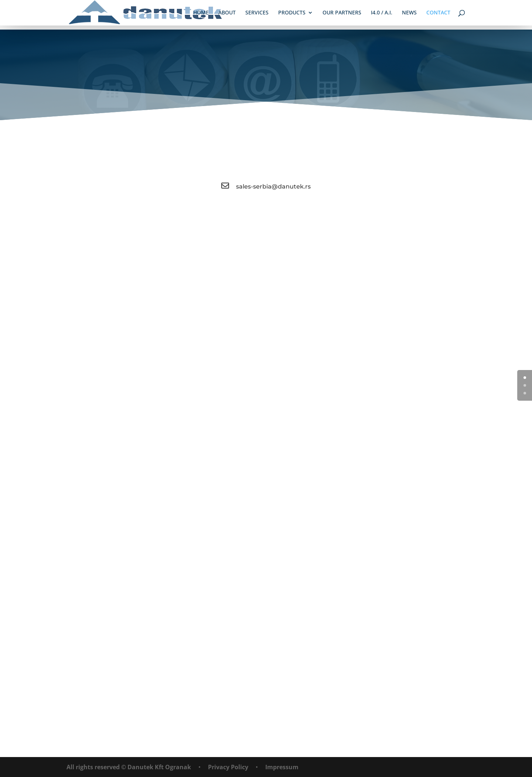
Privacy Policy (228, 767)
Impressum (282, 767)
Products (292, 13)
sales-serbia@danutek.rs (273, 186)
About (227, 13)
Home (201, 13)
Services (257, 13)
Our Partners (342, 13)
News (410, 13)
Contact (439, 13)
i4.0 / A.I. (382, 13)
